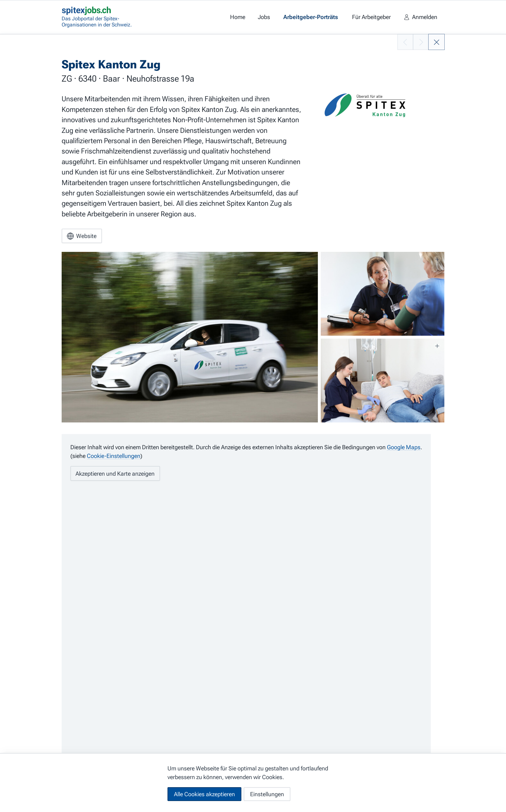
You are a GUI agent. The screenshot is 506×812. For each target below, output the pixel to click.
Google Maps (404, 447)
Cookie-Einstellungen (114, 456)
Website (82, 236)
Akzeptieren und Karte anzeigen (115, 474)
